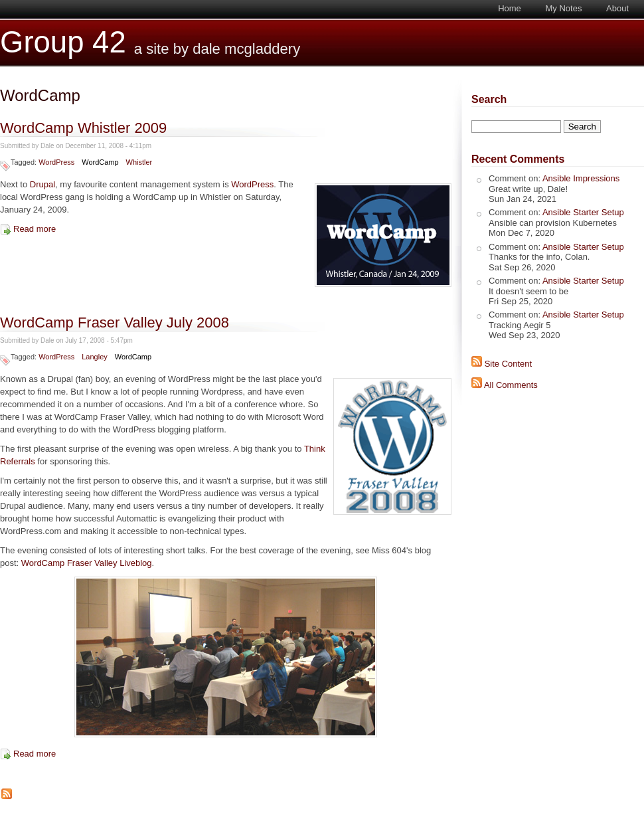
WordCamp (100, 162)
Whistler (139, 162)
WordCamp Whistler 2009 (83, 128)
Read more (35, 229)
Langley (94, 357)
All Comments (511, 385)
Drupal (42, 184)
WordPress (56, 162)
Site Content (509, 364)
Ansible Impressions (581, 178)
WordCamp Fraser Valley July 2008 (115, 323)
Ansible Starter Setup (583, 212)
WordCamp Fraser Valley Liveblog (87, 563)
